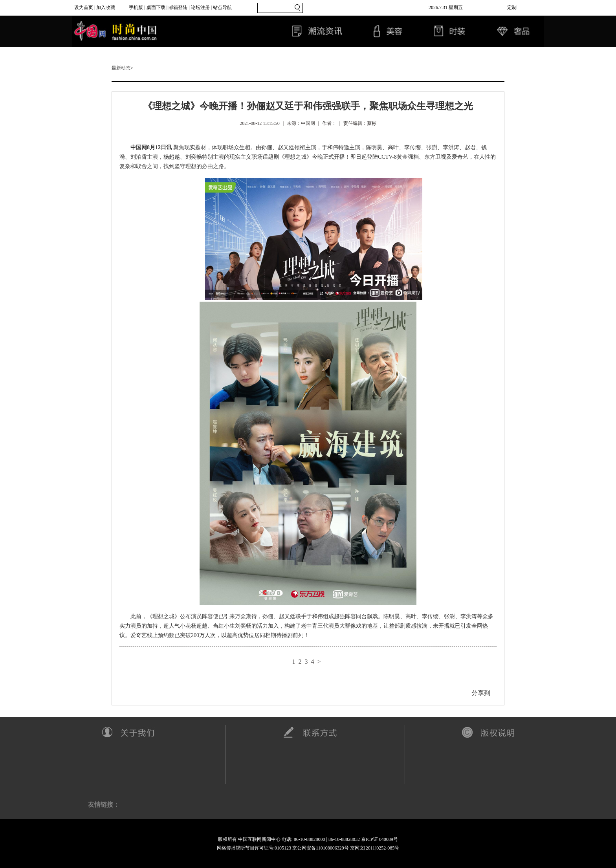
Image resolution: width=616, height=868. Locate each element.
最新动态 (121, 68)
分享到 (481, 693)
